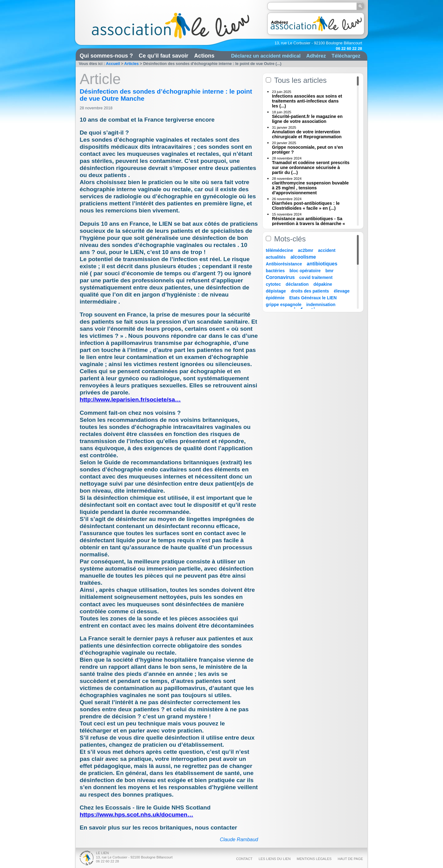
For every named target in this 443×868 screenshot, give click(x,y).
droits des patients (310, 291)
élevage (342, 291)
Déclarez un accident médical (266, 56)
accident (327, 250)
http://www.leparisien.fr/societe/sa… (130, 400)
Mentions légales (314, 859)
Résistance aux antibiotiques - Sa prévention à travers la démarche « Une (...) (309, 224)
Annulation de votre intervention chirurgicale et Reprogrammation (307, 134)
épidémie (275, 298)
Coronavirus (281, 277)
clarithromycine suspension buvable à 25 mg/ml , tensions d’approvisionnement (310, 188)
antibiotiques (322, 264)
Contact (244, 859)
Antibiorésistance (284, 264)
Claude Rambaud (239, 840)
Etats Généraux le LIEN (313, 298)
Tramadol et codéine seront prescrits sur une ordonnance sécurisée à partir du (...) (311, 168)
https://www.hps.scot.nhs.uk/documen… (136, 815)
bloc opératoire (305, 271)
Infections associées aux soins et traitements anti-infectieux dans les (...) (307, 101)
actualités (276, 257)
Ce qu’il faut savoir (164, 56)
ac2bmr (305, 250)
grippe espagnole (284, 305)
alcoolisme (303, 257)
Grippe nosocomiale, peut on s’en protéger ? (307, 150)
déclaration (297, 284)
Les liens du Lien (275, 859)
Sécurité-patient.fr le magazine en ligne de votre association (307, 119)
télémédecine (279, 250)
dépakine (323, 284)
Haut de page (350, 859)
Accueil (113, 64)
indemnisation (321, 305)
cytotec (273, 284)
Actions (204, 56)
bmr (329, 271)
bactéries (275, 271)
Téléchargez (346, 56)
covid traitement (316, 277)
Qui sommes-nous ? (106, 56)
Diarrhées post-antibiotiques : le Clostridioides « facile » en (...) (306, 206)
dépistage (276, 291)
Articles (132, 64)
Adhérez (316, 56)
